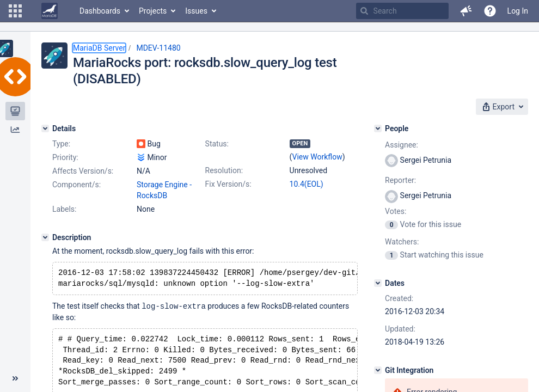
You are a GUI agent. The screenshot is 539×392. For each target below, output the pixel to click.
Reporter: (400, 180)
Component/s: (76, 185)
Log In (518, 11)
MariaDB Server (99, 48)
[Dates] (378, 283)
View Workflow (317, 157)
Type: (61, 144)
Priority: (65, 157)
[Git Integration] (378, 370)
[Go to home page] (50, 11)
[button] (15, 11)
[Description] (45, 237)
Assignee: (402, 145)
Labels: (64, 209)
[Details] (45, 128)
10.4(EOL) (307, 184)
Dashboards (100, 11)
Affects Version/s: (83, 171)
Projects (153, 11)
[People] (378, 128)
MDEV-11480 (158, 48)
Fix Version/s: (228, 184)
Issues (196, 11)
